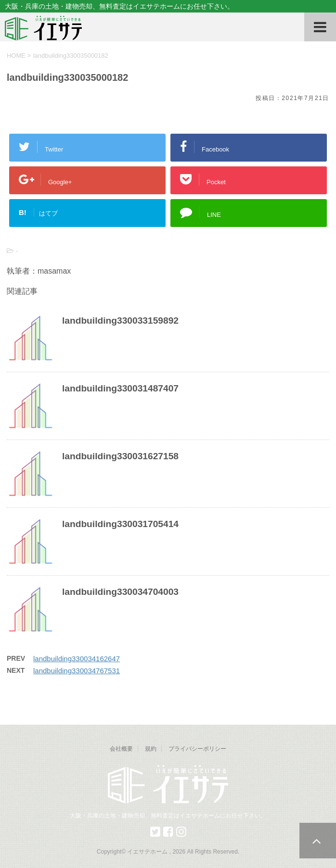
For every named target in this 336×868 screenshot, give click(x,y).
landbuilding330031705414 (120, 524)
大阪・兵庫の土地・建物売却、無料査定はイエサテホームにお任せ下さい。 (168, 816)
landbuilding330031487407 (120, 388)
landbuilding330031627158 (120, 456)
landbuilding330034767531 (77, 671)
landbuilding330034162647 (77, 659)
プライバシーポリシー (197, 749)
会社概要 (121, 749)
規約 (151, 749)
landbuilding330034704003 (120, 592)
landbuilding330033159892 (120, 321)
